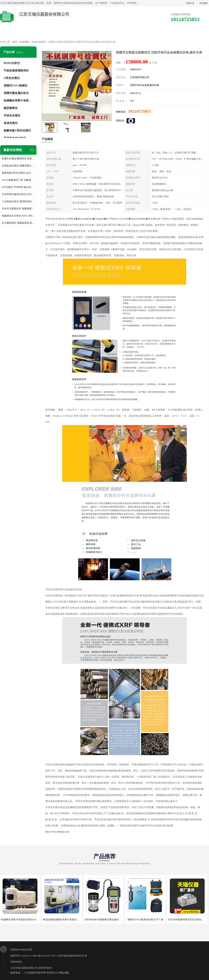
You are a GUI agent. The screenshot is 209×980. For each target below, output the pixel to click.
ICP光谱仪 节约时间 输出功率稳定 (18, 187)
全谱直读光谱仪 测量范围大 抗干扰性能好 (18, 166)
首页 (15, 42)
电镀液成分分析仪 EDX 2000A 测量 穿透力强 (18, 216)
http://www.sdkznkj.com (57, 832)
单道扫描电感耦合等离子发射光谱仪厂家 (65, 920)
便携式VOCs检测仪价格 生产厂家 (146, 920)
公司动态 (134, 33)
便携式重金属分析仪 (16, 93)
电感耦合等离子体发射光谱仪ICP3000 (21, 920)
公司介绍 (104, 33)
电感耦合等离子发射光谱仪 (20, 101)
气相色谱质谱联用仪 (16, 71)
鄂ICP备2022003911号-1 (45, 956)
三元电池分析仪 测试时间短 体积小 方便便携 (18, 201)
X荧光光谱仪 (12, 78)
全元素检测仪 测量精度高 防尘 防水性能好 (18, 223)
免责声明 (41, 973)
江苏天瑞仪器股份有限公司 (71, 956)
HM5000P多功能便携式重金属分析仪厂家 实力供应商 (113, 920)
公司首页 (15, 33)
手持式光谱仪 (12, 116)
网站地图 (64, 973)
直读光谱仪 (11, 123)
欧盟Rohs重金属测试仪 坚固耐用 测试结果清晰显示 (18, 159)
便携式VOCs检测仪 (16, 86)
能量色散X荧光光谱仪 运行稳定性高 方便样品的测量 (18, 173)
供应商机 (45, 33)
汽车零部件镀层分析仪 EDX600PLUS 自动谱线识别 (18, 194)
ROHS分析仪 (39, 42)
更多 (32, 150)
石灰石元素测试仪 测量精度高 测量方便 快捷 (18, 209)
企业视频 (75, 33)
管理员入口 (53, 973)
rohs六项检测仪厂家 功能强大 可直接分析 (18, 180)
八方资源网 (29, 973)
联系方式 (194, 33)
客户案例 (164, 33)
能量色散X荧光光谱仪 (17, 130)
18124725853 (140, 111)
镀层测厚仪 (11, 108)
